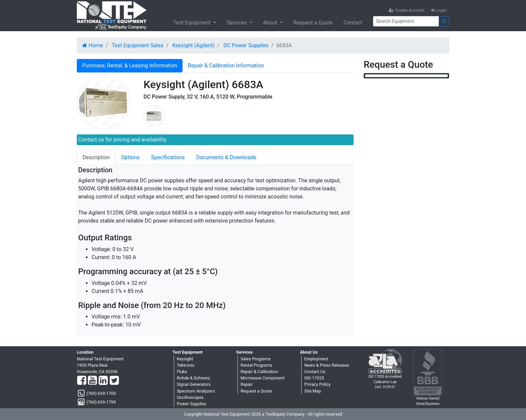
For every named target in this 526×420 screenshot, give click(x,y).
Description (96, 157)
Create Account (407, 10)
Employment (316, 359)
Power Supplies (192, 404)
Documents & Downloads (226, 157)
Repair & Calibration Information (226, 66)
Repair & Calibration (259, 372)
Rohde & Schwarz (193, 378)
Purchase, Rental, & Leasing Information (130, 66)
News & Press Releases (327, 365)
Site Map (313, 391)
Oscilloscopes (190, 397)
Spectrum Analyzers (196, 391)
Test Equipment (192, 23)
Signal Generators (194, 384)
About (271, 23)
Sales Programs (256, 359)
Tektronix (186, 365)
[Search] (406, 21)
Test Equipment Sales (138, 45)
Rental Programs (256, 365)
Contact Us (315, 372)
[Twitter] (114, 381)
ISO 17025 (314, 378)
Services (238, 23)
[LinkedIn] (103, 381)
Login (439, 10)
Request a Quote (313, 23)
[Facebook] (82, 381)
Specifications (168, 157)
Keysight (185, 359)
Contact (353, 23)
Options (130, 157)
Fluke (182, 372)
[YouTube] (92, 381)
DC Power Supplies (246, 45)
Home (93, 45)
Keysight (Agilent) (194, 45)
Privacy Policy (318, 384)
